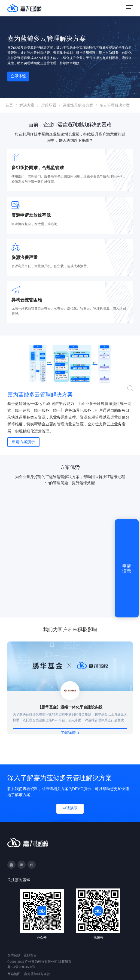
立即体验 (18, 76)
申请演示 (70, 808)
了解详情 (70, 733)
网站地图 (14, 974)
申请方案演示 (23, 442)
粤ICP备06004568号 (21, 967)
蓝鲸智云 (30, 955)
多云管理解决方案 (115, 105)
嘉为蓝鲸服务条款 (37, 974)
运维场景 (49, 105)
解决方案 (27, 105)
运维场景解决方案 (78, 105)
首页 (9, 105)
